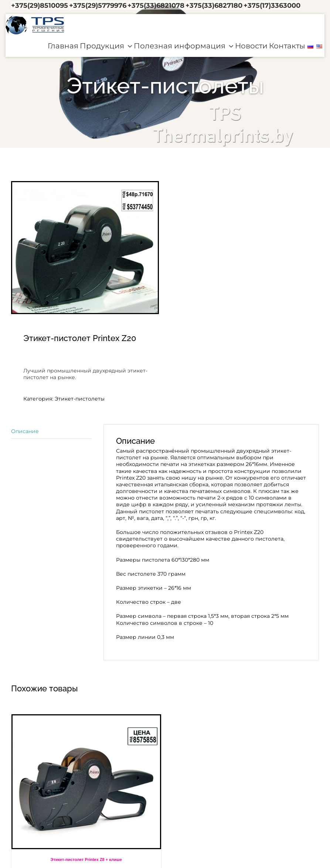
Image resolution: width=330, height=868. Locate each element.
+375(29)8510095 (40, 6)
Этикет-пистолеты (80, 399)
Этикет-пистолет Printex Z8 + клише (86, 860)
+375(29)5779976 (98, 6)
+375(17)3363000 (272, 6)
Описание (25, 431)
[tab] (51, 431)
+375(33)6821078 (156, 6)
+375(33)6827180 (214, 6)
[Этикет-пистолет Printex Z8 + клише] (86, 782)
